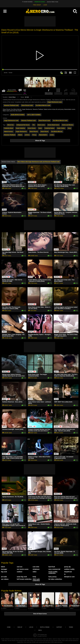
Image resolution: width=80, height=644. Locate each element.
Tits (34, 125)
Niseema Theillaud (10, 135)
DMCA (40, 630)
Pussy (34, 135)
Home (9, 627)
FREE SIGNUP (37, 5)
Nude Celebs (61, 128)
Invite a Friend (45, 627)
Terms (71, 627)
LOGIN (45, 5)
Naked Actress (8, 132)
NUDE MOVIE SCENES (18, 115)
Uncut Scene (32, 128)
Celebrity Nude (9, 128)
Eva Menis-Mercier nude (43, 105)
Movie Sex (11, 125)
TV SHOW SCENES (27, 2)
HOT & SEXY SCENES (34, 115)
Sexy (69, 128)
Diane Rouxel (34, 132)
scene (52, 135)
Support (59, 627)
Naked (20, 135)
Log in (31, 627)
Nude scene (41, 125)
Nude (40, 128)
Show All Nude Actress (40, 614)
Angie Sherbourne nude (55, 102)
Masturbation (43, 135)
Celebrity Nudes (49, 128)
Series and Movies (68, 125)
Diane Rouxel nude (27, 105)
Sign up (20, 627)
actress (27, 135)
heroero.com (43, 634)
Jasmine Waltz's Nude (53, 2)
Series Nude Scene (53, 125)
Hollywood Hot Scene (23, 125)
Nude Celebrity (20, 128)
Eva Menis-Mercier (57, 132)
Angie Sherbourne (21, 132)
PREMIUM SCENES (40, 2)
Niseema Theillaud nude (11, 105)
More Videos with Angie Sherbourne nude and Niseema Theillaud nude (39, 162)
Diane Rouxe (45, 132)
